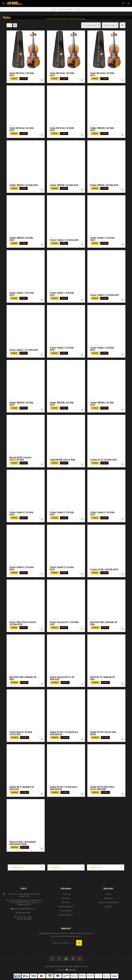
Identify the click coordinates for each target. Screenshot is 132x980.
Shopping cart (124, 2)
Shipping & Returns (66, 906)
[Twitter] (52, 959)
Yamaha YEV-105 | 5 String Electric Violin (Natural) (64, 788)
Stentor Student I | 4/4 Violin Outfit (62, 349)
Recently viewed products (108, 902)
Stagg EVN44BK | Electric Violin (62, 460)
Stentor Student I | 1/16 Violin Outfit (62, 294)
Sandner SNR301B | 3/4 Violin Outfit (102, 129)
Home (53, 9)
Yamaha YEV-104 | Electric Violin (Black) (103, 733)
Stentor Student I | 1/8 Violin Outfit (64, 240)
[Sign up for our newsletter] (63, 943)
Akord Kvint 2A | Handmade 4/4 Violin (103, 678)
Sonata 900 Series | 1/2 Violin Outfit (102, 74)
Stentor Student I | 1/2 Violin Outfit (24, 350)
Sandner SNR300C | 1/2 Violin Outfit (102, 404)
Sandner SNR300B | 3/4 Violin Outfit (62, 404)
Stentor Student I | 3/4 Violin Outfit (102, 349)
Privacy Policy (66, 911)
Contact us (66, 894)
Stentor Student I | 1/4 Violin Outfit (105, 295)
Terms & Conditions (66, 915)
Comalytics (71, 970)
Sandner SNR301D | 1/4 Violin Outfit (64, 185)
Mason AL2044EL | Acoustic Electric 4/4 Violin (21, 459)
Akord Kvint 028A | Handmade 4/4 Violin (23, 678)
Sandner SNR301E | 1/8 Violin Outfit (104, 185)
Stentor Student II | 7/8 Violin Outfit (62, 514)
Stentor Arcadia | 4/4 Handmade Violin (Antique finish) (23, 843)
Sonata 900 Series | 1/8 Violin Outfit (62, 129)
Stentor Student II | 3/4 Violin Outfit (22, 568)
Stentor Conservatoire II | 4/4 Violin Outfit (62, 678)
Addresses (108, 898)
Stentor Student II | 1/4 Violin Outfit (21, 514)
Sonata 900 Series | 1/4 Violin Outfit (22, 129)
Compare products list (123, 25)
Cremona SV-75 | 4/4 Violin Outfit (104, 460)
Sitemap (108, 906)
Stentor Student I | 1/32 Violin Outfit (22, 294)
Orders (108, 894)
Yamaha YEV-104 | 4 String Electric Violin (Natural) (64, 733)
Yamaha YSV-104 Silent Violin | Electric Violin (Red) (102, 788)
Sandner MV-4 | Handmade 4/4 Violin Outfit (22, 788)
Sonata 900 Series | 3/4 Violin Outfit (62, 74)
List (15, 25)
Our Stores (66, 898)
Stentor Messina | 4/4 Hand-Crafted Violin (21, 733)
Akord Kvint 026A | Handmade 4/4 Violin (104, 623)
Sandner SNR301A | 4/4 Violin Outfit (21, 239)
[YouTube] (66, 959)
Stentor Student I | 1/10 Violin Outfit (102, 239)
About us (66, 902)
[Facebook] (59, 959)
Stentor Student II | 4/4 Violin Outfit (102, 514)
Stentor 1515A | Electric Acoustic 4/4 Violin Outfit (23, 623)
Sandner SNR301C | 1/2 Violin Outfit (24, 185)
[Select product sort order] (91, 25)
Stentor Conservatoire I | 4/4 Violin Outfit (64, 623)
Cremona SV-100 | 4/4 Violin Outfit (104, 570)
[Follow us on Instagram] (73, 959)
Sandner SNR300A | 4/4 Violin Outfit (21, 404)
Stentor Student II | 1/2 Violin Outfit (62, 568)
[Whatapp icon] (80, 959)
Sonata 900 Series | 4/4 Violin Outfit (22, 74)
